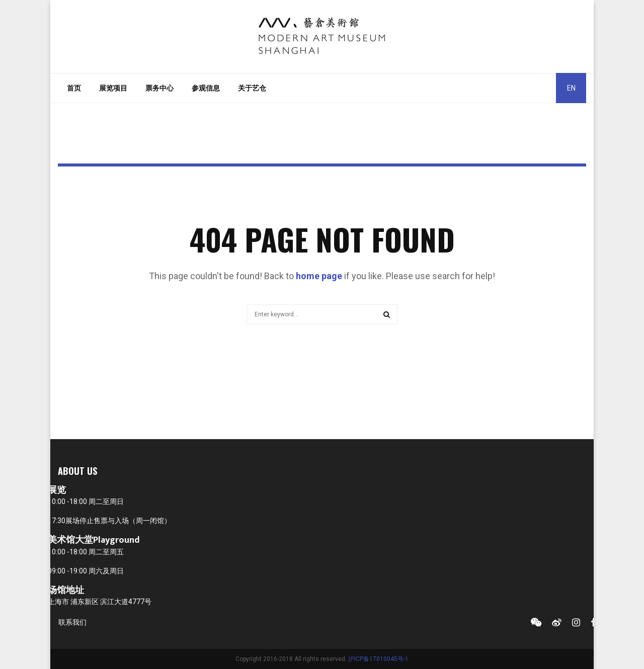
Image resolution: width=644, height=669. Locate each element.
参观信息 (206, 88)
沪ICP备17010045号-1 (378, 659)
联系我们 (72, 622)
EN (571, 88)
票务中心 (159, 88)
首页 (74, 88)
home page (319, 276)
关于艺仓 (252, 88)
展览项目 (113, 88)
